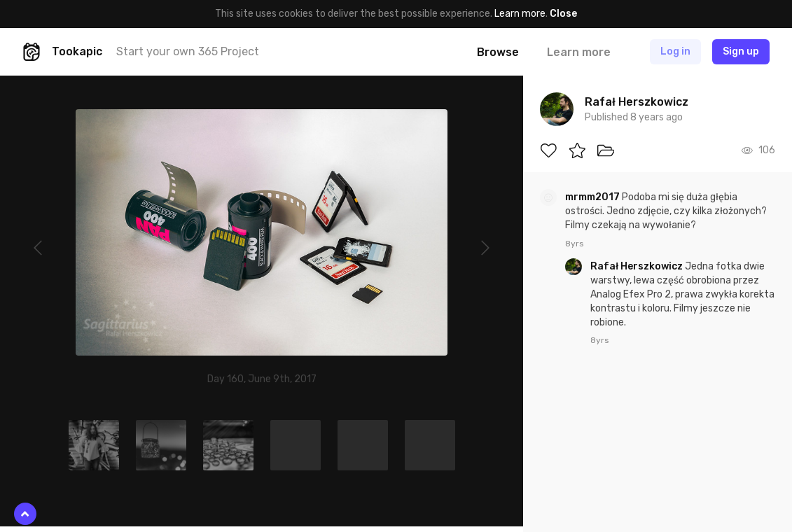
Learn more (520, 14)
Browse (498, 52)
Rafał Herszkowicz (638, 266)
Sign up (741, 51)
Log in (675, 51)
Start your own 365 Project (188, 51)
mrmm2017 (593, 197)
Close (563, 14)
